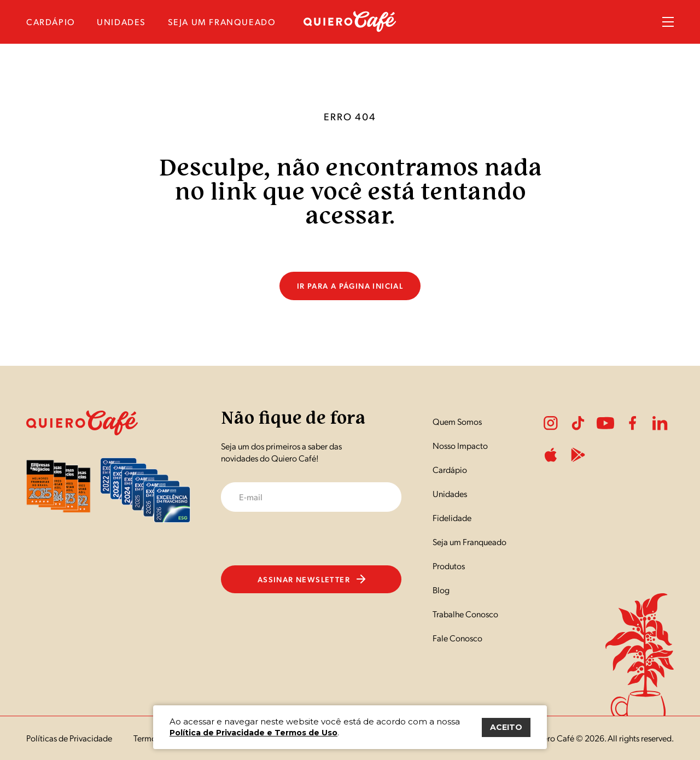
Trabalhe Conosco (465, 614)
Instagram (551, 423)
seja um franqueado (222, 22)
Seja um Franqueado (469, 542)
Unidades (450, 493)
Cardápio (450, 469)
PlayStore (578, 455)
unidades (121, 22)
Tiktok (578, 423)
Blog (441, 590)
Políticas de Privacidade (69, 738)
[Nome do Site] (350, 29)
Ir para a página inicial (350, 285)
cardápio (51, 22)
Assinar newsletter (311, 579)
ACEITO (506, 727)
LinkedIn (660, 423)
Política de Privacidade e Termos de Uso (253, 733)
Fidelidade (452, 518)
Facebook (633, 423)
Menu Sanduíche (668, 22)
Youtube (605, 423)
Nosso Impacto (460, 445)
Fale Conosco (457, 638)
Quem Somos (457, 421)
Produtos (449, 566)
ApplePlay (551, 455)
